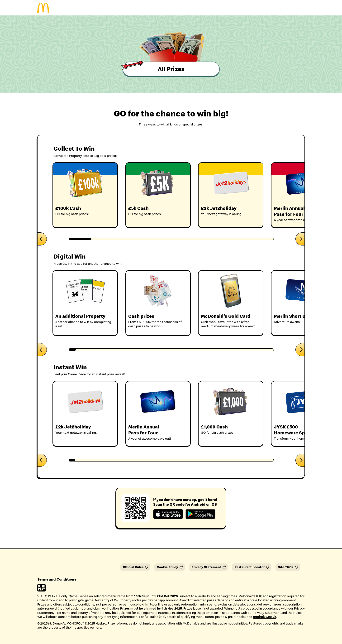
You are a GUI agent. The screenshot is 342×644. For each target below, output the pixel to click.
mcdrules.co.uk (264, 617)
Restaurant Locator (252, 567)
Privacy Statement (209, 567)
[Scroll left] (42, 239)
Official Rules (135, 567)
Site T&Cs (288, 567)
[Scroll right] (300, 239)
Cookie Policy (170, 567)
